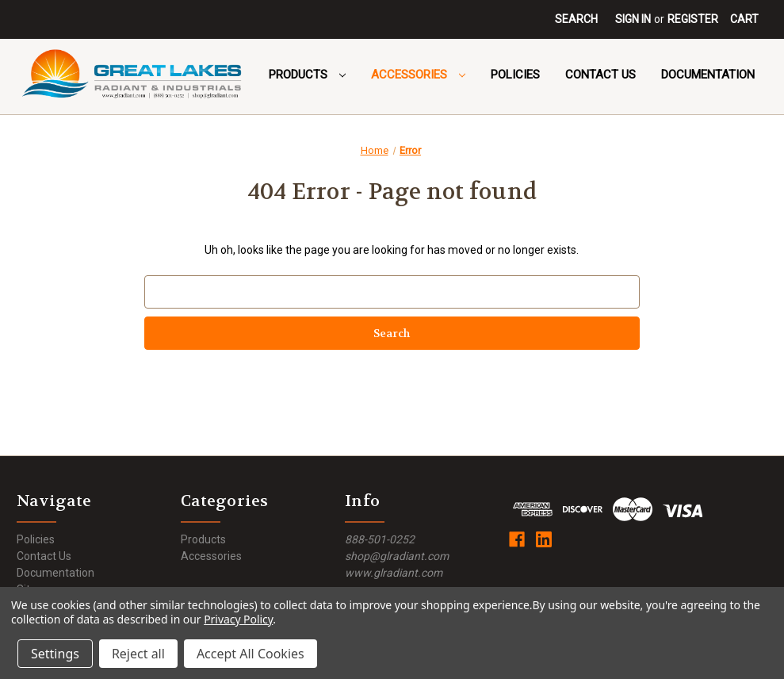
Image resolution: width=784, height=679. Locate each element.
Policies (515, 75)
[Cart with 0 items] (744, 19)
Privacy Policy (238, 619)
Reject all (138, 654)
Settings (55, 654)
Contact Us (600, 75)
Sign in (633, 19)
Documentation (708, 75)
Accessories (418, 75)
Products (307, 75)
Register (693, 19)
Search (576, 19)
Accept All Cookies (250, 654)
